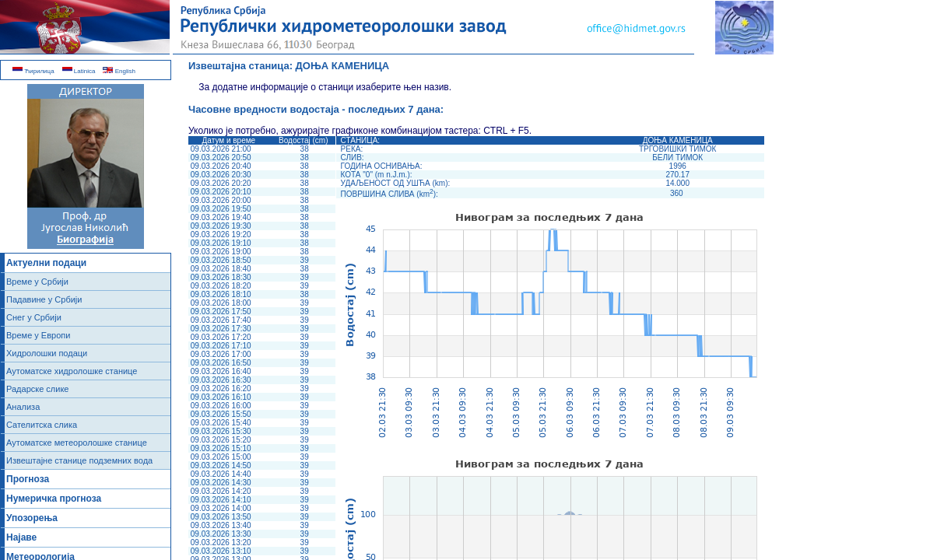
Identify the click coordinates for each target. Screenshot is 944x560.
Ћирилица (33, 71)
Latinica (79, 71)
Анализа (23, 407)
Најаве (21, 537)
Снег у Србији (34, 317)
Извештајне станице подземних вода (79, 460)
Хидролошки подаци (47, 353)
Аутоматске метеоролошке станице (77, 443)
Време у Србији (37, 282)
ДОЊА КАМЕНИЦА (343, 66)
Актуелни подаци (46, 263)
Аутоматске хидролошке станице (72, 371)
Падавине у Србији (44, 299)
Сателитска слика (42, 425)
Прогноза (28, 479)
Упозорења (32, 518)
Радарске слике (37, 389)
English (119, 71)
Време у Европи (38, 335)
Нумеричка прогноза (54, 499)
